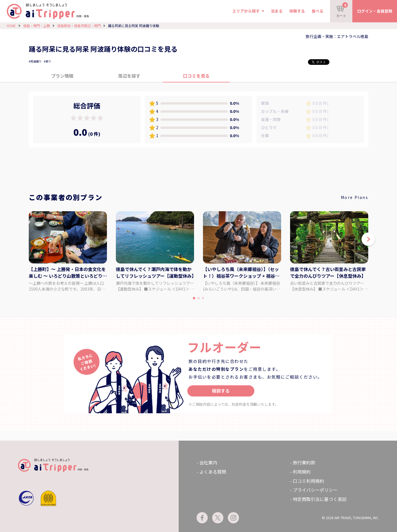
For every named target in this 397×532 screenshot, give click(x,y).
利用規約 (302, 472)
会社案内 (208, 462)
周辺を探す (129, 76)
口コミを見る (196, 76)
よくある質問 (213, 472)
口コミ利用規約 (308, 481)
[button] (368, 239)
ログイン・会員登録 (375, 11)
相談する (221, 391)
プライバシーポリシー (315, 490)
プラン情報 (62, 76)
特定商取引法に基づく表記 (320, 499)
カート (342, 10)
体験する (297, 11)
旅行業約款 (304, 462)
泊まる (277, 11)
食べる (317, 11)
